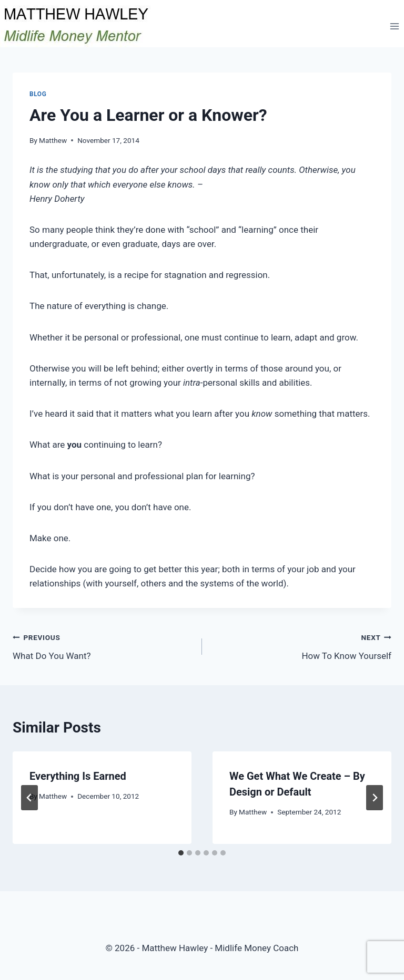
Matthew (53, 140)
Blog (38, 94)
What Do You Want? (103, 646)
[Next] (375, 798)
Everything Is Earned (78, 776)
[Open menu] (394, 26)
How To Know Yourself (301, 646)
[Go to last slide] (29, 798)
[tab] (181, 853)
